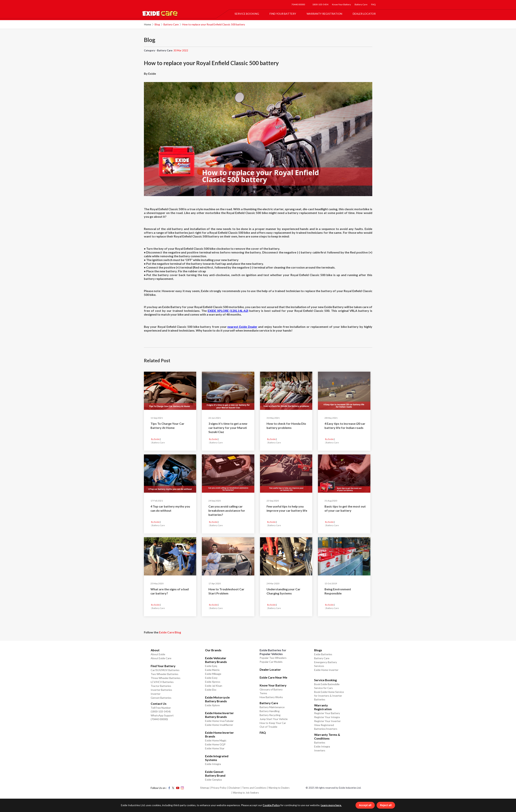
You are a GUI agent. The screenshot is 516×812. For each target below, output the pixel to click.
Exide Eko (211, 690)
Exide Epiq (211, 666)
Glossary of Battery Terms (271, 691)
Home (148, 24)
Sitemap (205, 788)
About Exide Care (161, 658)
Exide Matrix (212, 670)
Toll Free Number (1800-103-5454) (161, 710)
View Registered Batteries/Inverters (326, 727)
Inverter (156, 694)
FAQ (373, 4)
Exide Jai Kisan (214, 686)
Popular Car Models (271, 662)
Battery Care (361, 4)
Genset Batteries (161, 698)
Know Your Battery (341, 4)
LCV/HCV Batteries (162, 682)
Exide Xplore (212, 705)
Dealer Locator (364, 14)
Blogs (318, 650)
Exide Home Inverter (326, 670)
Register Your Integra (327, 717)
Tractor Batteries (161, 686)
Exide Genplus (214, 780)
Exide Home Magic (216, 740)
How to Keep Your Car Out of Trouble (273, 725)
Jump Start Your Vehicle (274, 719)
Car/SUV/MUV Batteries (165, 670)
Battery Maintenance (272, 707)
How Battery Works (271, 697)
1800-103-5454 (320, 4)
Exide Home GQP (215, 744)
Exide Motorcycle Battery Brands (217, 699)
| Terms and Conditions (253, 788)
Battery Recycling (270, 715)
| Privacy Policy (218, 788)
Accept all (366, 805)
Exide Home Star (215, 748)
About (155, 650)
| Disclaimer (234, 788)
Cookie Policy (271, 805)
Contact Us (159, 704)
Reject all (386, 805)
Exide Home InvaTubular (219, 721)
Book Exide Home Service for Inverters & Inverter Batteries (329, 696)
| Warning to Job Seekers (245, 793)
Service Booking (247, 14)
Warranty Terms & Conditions (327, 736)
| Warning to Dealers (278, 788)
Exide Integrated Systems (217, 758)
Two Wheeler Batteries (165, 674)
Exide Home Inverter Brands (219, 734)
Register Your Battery (327, 713)
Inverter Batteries (161, 690)
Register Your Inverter (327, 721)
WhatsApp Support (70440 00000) (162, 717)
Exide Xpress (213, 682)
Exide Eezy (211, 678)
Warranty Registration (324, 14)
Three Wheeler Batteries (166, 678)
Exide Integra (213, 764)
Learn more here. (331, 805)
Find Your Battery (283, 14)
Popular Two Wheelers (273, 658)
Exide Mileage (213, 674)
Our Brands (213, 650)
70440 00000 (298, 4)
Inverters (320, 750)
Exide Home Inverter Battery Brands (219, 715)
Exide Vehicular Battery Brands (216, 660)
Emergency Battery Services (326, 664)
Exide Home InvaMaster (219, 725)
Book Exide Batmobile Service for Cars (327, 686)
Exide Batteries (323, 654)
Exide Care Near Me (273, 677)
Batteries (320, 742)
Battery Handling (270, 711)
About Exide (158, 654)
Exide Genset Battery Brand (215, 774)
